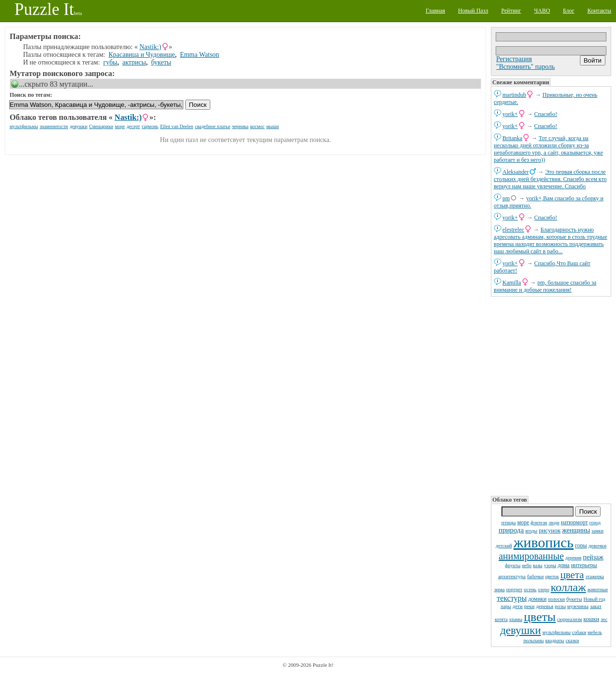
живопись (544, 542)
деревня (574, 558)
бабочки (535, 576)
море (523, 522)
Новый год (595, 599)
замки (597, 531)
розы (560, 606)
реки (529, 606)
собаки (579, 632)
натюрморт (574, 522)
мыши (272, 126)
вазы (538, 565)
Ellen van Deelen (177, 126)
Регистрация (514, 59)
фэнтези (539, 523)
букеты (574, 599)
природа (511, 530)
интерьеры (584, 565)
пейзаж (593, 557)
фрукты (513, 565)
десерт (133, 126)
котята (501, 619)
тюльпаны (533, 641)
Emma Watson (199, 55)
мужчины (578, 606)
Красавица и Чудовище (142, 55)
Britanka (512, 138)
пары (506, 606)
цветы (539, 617)
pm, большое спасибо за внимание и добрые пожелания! (545, 286)
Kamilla (512, 283)
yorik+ (510, 114)
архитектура (512, 576)
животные (598, 589)
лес (604, 619)
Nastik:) (150, 47)
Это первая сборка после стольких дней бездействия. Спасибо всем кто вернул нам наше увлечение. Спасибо (550, 179)
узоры (550, 565)
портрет (514, 589)
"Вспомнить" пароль (526, 67)
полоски (557, 599)
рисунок (549, 530)
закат (596, 606)
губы (110, 62)
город (595, 523)
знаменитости (54, 126)
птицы (509, 522)
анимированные (531, 556)
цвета (572, 575)
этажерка (595, 576)
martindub (514, 95)
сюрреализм (570, 619)
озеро (544, 589)
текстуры (512, 598)
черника (240, 126)
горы (581, 545)
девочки (598, 545)
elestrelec (513, 230)
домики (537, 599)
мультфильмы (557, 632)
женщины (576, 530)
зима (500, 589)
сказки (572, 641)
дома (564, 565)
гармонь (150, 126)
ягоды (531, 531)
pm (506, 198)
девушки (520, 630)
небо (526, 565)
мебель (595, 632)
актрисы (134, 62)
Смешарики (101, 126)
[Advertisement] (551, 395)
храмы (516, 619)
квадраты (555, 641)
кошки (591, 619)
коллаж (568, 587)
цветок (552, 576)
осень (530, 589)
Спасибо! (546, 114)
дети (518, 606)
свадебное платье (212, 126)
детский (504, 546)
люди (554, 523)
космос (257, 126)
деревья (545, 606)
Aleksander (516, 172)
